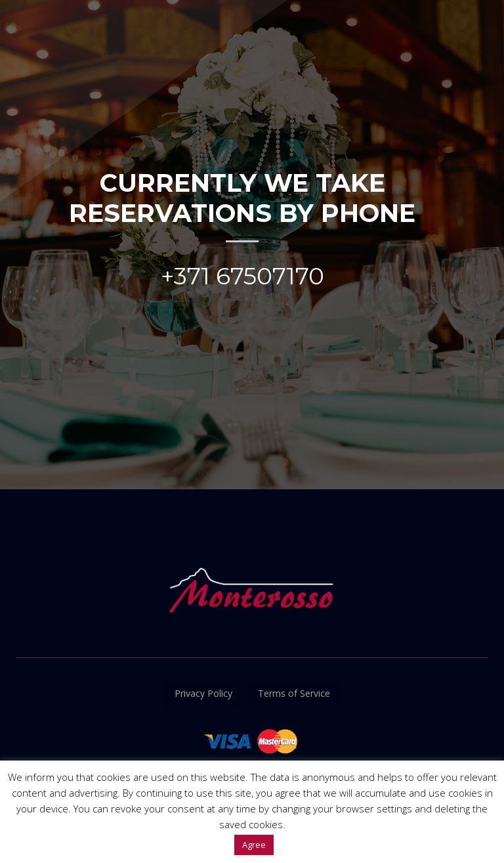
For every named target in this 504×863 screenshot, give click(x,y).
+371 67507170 (242, 276)
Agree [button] (254, 845)
